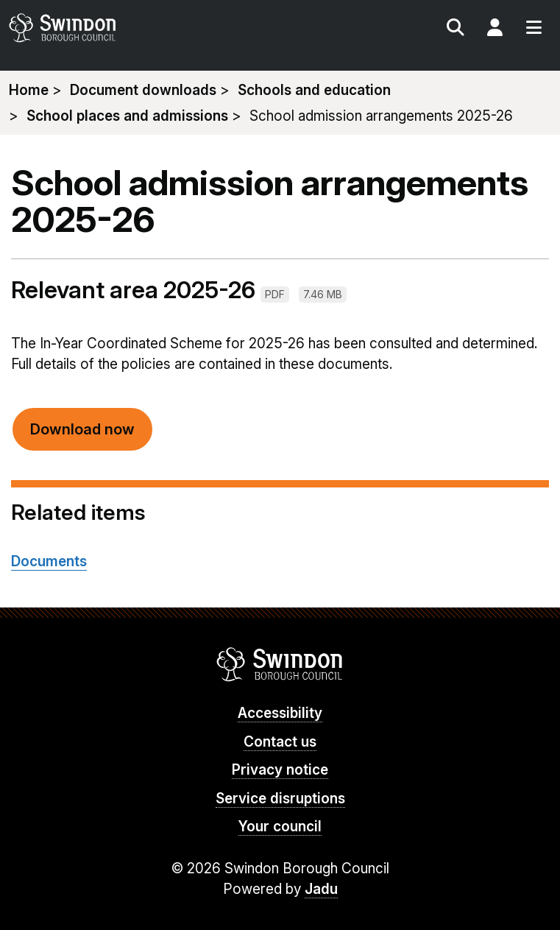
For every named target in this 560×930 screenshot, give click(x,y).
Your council (280, 827)
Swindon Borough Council (280, 664)
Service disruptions (280, 799)
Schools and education (314, 90)
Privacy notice (280, 770)
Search (456, 29)
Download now (82, 429)
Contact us (280, 742)
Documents (49, 561)
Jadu (321, 889)
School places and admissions (127, 116)
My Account (495, 29)
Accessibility (280, 713)
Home (29, 90)
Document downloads (143, 90)
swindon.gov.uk (142, 28)
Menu (534, 29)
